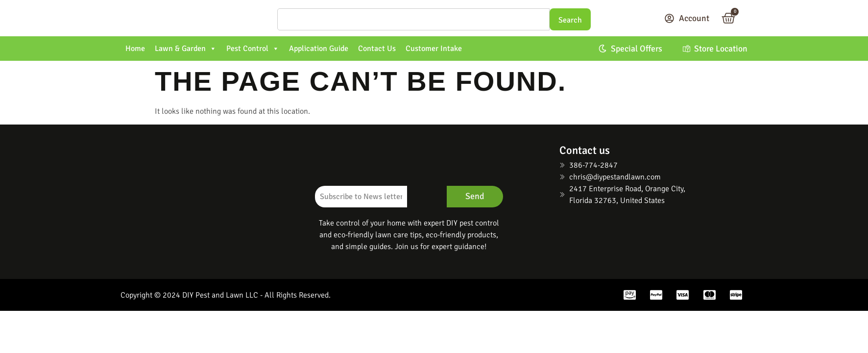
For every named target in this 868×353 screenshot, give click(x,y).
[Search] (413, 19)
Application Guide (319, 49)
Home (135, 49)
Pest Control (253, 49)
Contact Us (377, 49)
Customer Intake (434, 49)
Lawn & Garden (186, 49)
